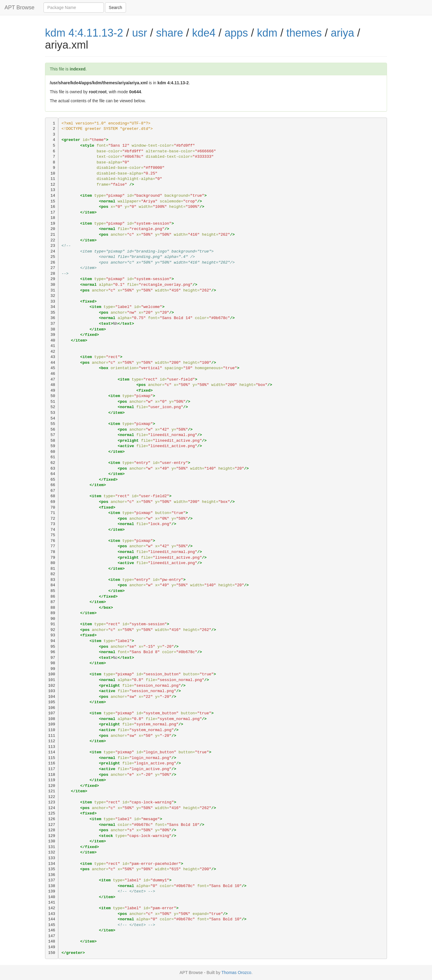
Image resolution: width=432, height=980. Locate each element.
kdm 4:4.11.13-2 (84, 33)
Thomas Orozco (236, 973)
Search (115, 7)
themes (304, 33)
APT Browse (19, 7)
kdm (267, 33)
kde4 (204, 33)
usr (139, 33)
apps (236, 33)
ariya (343, 33)
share (169, 33)
